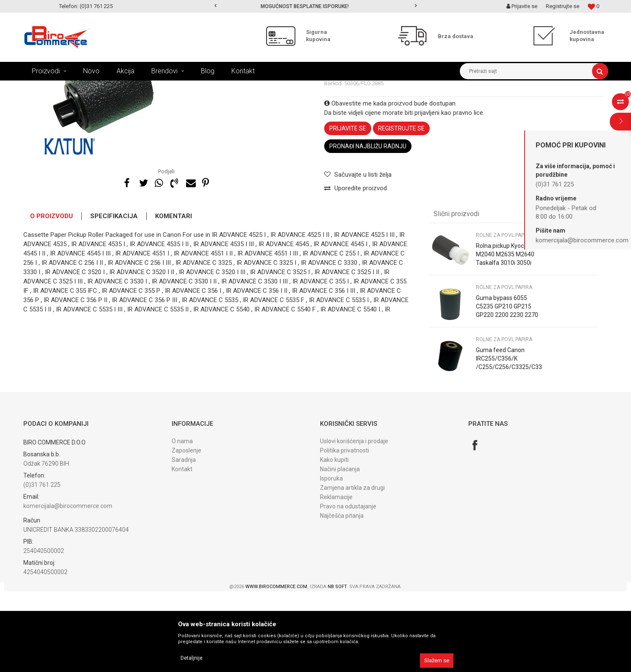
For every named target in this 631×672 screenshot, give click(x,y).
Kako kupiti (334, 540)
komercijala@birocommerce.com (68, 586)
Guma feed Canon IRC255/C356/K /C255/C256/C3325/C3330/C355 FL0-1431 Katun (509, 443)
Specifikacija (114, 297)
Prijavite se (348, 209)
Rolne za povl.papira (263, 87)
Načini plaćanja (340, 550)
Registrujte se (563, 6)
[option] (315, 6)
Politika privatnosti (345, 531)
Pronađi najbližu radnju (368, 227)
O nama (182, 522)
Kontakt (182, 550)
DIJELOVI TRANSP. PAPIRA (201, 87)
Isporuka (331, 559)
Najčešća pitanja (342, 596)
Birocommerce (41, 87)
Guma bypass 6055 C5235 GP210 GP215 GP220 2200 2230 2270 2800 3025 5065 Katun (507, 391)
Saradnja (184, 540)
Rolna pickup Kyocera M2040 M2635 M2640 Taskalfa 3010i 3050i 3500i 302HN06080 (505, 339)
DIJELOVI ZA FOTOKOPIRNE (129, 87)
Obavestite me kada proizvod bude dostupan (390, 184)
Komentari (174, 297)
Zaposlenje (186, 531)
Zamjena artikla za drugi (352, 568)
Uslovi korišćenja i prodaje (354, 522)
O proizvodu (51, 297)
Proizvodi (78, 87)
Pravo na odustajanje (348, 587)
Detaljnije (192, 658)
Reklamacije (336, 578)
